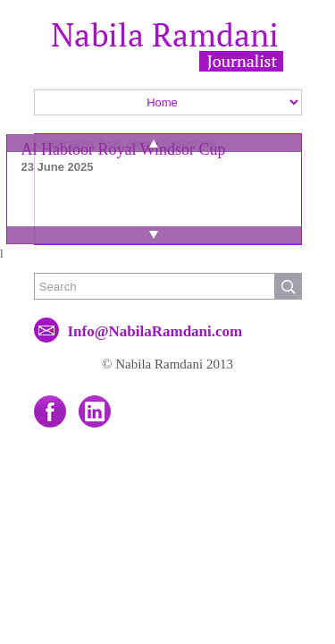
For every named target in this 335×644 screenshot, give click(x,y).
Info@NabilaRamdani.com (155, 331)
